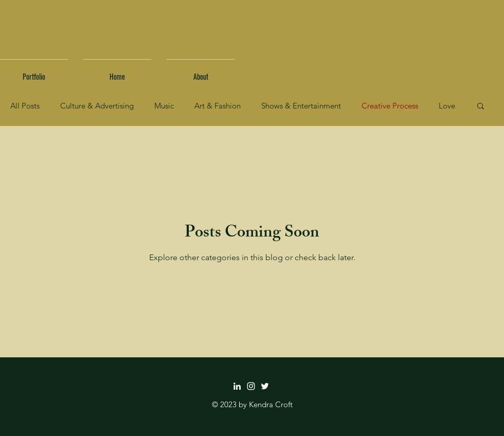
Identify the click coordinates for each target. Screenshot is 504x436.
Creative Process (390, 106)
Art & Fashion (218, 106)
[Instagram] (251, 386)
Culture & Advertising (97, 106)
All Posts (25, 106)
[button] (481, 107)
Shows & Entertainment (301, 106)
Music (164, 106)
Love (447, 106)
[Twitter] (265, 386)
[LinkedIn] (237, 386)
